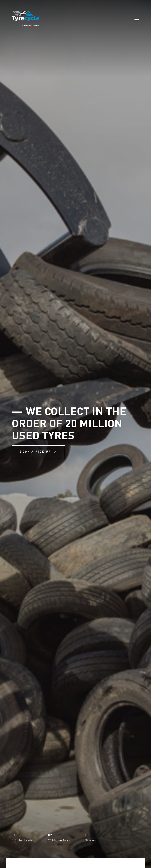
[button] (29, 831)
